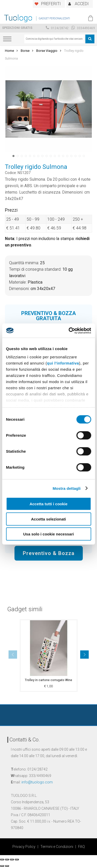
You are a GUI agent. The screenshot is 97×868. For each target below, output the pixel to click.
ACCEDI (82, 4)
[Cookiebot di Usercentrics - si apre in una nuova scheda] (69, 330)
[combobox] (54, 39)
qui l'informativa (63, 363)
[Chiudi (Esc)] (2, 859)
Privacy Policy (24, 847)
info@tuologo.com (37, 782)
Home (9, 51)
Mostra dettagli (66, 488)
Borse (25, 51)
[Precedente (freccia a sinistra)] (2, 866)
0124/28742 (57, 28)
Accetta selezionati (48, 519)
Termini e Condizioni (57, 847)
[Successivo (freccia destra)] (7, 866)
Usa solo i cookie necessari (49, 534)
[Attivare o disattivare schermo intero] (12, 859)
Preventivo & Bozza (49, 553)
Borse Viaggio (47, 51)
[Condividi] (7, 859)
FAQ (81, 847)
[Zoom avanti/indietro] (17, 859)
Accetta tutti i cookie (48, 504)
